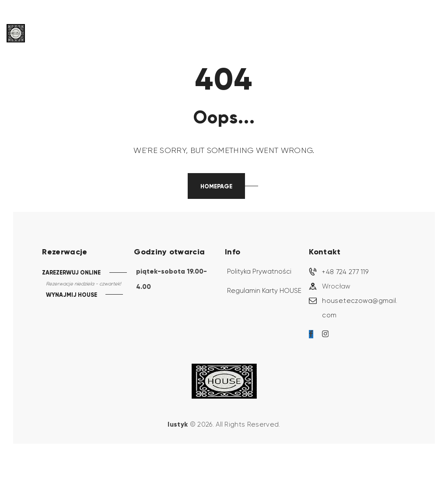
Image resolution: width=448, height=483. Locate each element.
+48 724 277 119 (345, 272)
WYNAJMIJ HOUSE (72, 295)
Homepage (216, 186)
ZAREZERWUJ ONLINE (71, 273)
